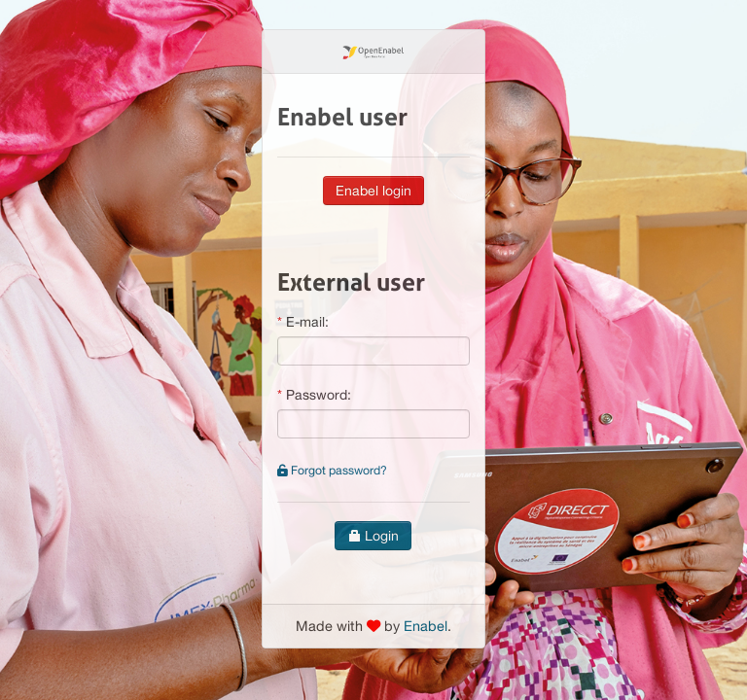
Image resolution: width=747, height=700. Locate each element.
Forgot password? (332, 470)
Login (373, 536)
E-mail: (307, 322)
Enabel (426, 626)
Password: (319, 395)
